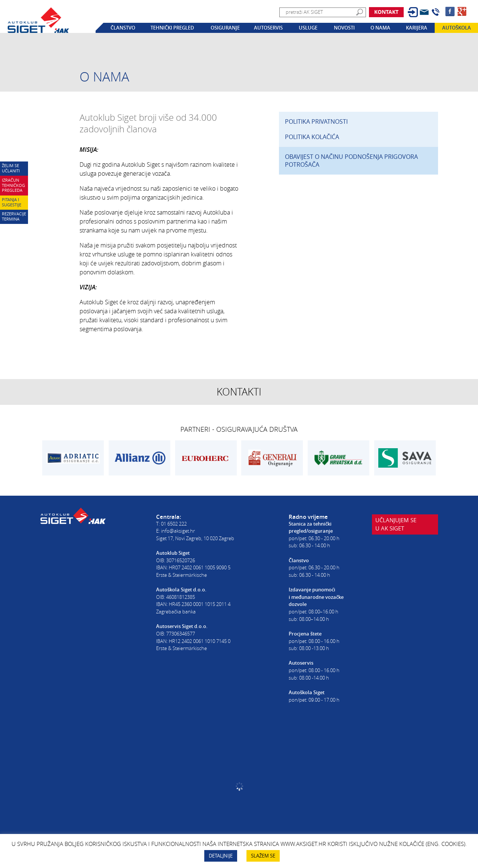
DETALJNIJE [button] (221, 856)
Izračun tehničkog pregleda (13, 185)
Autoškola (457, 28)
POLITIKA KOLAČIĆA (312, 137)
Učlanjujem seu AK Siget (396, 526)
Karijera (417, 28)
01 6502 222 (174, 524)
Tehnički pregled (172, 28)
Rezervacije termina (14, 216)
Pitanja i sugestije (12, 202)
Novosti (344, 28)
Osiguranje (225, 28)
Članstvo (123, 28)
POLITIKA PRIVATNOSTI (316, 121)
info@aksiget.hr (178, 531)
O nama (380, 28)
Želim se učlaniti (11, 168)
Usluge (308, 28)
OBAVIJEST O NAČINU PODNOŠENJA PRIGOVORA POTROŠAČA (351, 161)
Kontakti (239, 392)
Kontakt (386, 12)
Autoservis (268, 28)
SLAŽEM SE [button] (263, 856)
